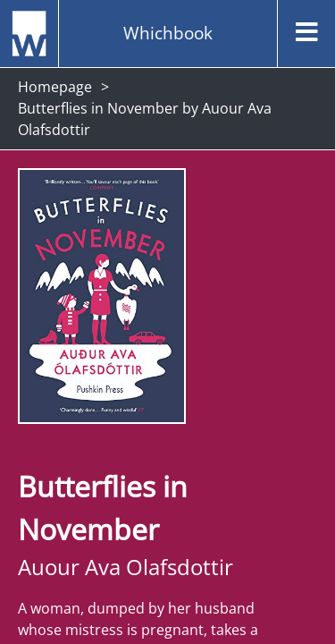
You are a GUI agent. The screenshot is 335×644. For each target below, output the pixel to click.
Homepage (55, 87)
